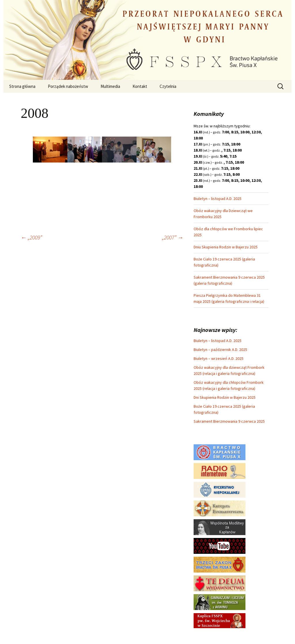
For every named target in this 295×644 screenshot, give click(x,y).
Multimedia (110, 86)
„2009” (31, 237)
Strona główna (22, 86)
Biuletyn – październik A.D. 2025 (220, 350)
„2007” (173, 237)
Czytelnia (168, 86)
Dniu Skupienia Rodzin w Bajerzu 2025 (226, 247)
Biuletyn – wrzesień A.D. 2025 (219, 358)
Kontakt (140, 86)
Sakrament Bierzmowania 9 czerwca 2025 (229, 421)
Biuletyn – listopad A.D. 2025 (218, 199)
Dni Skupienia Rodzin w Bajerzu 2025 (225, 397)
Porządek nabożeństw (68, 86)
